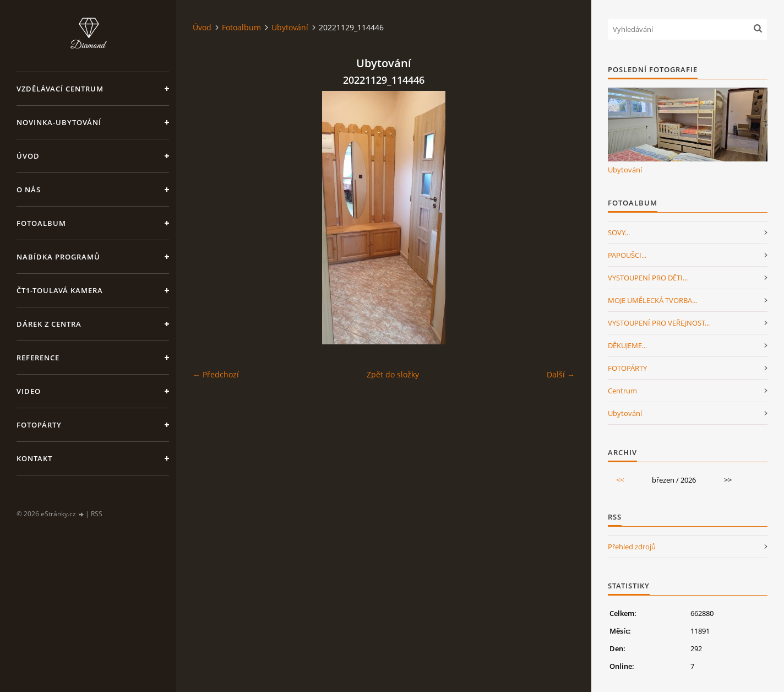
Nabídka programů (58, 257)
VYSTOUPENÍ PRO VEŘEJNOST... (659, 323)
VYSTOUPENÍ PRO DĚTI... (648, 278)
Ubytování (290, 27)
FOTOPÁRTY (627, 368)
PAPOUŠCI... (627, 255)
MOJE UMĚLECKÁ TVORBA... (652, 300)
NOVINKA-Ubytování (59, 122)
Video (29, 391)
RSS (97, 514)
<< (620, 480)
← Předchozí (216, 374)
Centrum (622, 391)
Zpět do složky (393, 374)
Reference (38, 358)
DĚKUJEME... (627, 345)
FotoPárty (39, 425)
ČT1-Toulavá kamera (60, 290)
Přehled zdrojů (632, 547)
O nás (29, 190)
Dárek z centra (49, 324)
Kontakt (34, 458)
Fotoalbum (41, 223)
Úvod (28, 156)
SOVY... (619, 233)
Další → (561, 374)
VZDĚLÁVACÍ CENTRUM (60, 89)
